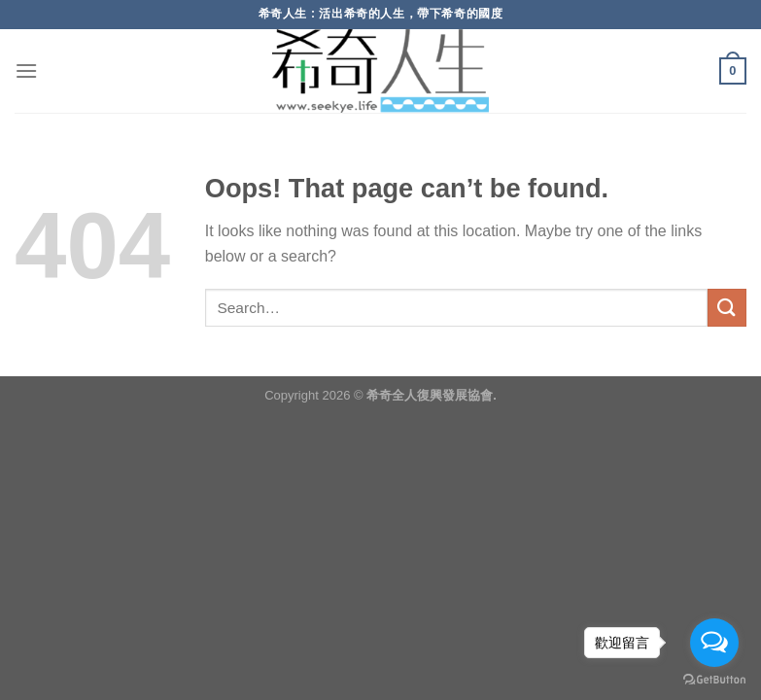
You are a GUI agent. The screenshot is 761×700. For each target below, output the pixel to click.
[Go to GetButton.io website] (714, 680)
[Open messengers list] (714, 643)
